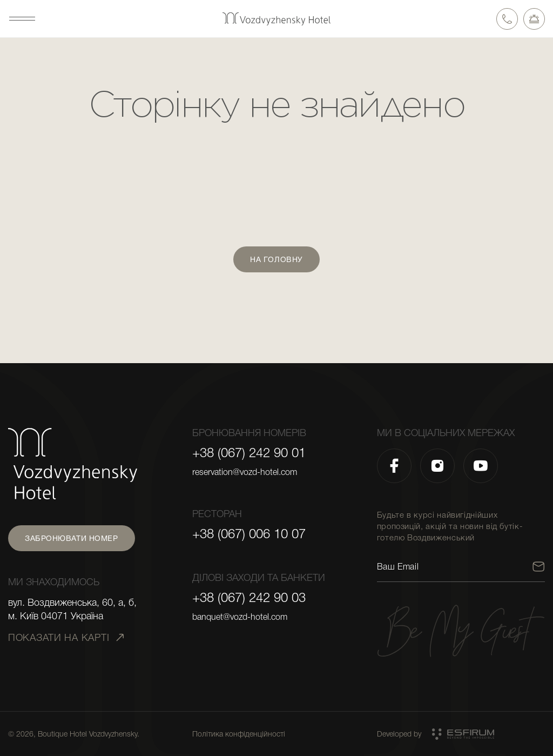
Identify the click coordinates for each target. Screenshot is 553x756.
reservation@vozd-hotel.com (245, 472)
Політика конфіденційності (239, 734)
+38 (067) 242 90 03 (249, 598)
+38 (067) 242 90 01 (249, 453)
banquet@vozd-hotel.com (240, 617)
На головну (276, 259)
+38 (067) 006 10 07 (249, 534)
